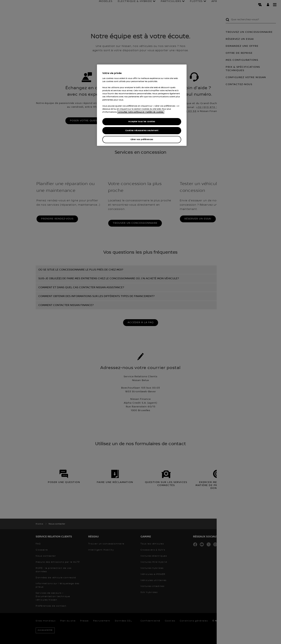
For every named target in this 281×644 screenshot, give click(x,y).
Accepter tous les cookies (142, 122)
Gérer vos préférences (142, 139)
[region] (142, 105)
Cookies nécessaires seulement (142, 131)
